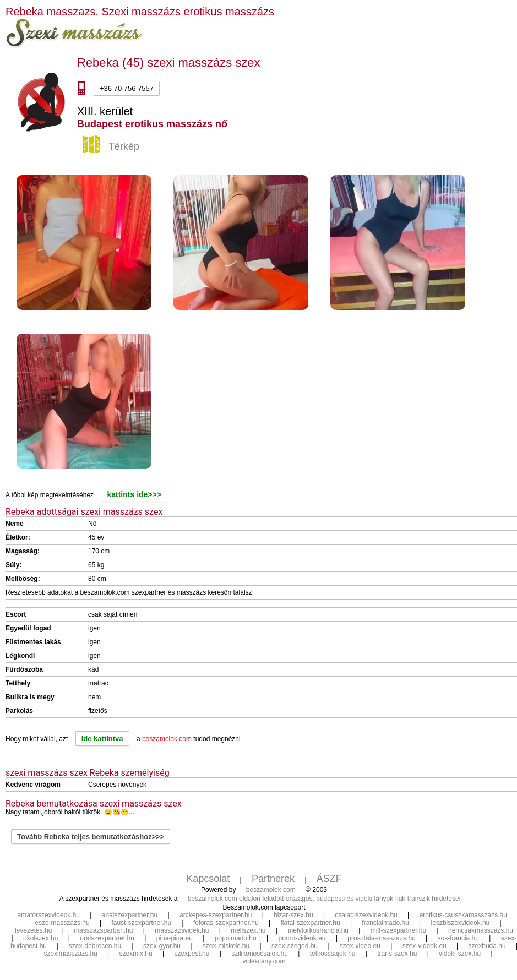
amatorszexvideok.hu (49, 915)
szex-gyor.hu (162, 946)
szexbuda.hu (487, 946)
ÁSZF (329, 879)
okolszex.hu (40, 938)
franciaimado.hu (385, 923)
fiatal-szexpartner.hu (311, 923)
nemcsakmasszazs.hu (481, 930)
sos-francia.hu (458, 938)
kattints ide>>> (134, 494)
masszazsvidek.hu (182, 930)
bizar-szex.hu (293, 915)
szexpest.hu (192, 954)
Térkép (112, 147)
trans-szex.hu (397, 954)
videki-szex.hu (460, 954)
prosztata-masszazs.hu (381, 938)
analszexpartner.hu (130, 915)
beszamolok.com (271, 890)
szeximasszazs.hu (70, 954)
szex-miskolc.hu (226, 946)
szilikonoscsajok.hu (260, 954)
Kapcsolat (208, 879)
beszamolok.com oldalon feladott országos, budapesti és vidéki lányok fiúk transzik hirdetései (324, 899)
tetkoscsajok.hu (333, 954)
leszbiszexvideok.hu (461, 923)
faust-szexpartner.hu (141, 923)
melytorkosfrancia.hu (318, 930)
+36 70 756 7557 (127, 88)
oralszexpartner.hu (107, 938)
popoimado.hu (236, 938)
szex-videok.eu (425, 946)
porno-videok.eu (302, 938)
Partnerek (273, 879)
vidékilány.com (264, 961)
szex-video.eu (360, 946)
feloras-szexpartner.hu (226, 923)
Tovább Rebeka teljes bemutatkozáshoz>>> (91, 837)
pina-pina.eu (175, 938)
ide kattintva (102, 739)
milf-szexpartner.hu (398, 930)
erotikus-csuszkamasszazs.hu (463, 915)
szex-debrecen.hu (95, 946)
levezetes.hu (33, 930)
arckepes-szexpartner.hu (216, 915)
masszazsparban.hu (103, 930)
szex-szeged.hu (295, 946)
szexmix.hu (136, 954)
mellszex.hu (248, 930)
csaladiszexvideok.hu (366, 915)
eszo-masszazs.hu (62, 923)
